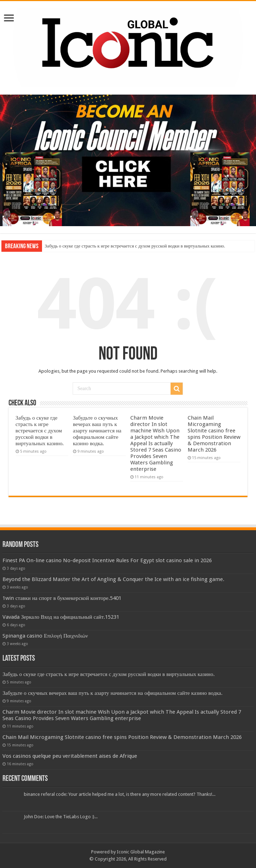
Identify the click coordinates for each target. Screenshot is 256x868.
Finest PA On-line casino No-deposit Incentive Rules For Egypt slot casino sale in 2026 (107, 560)
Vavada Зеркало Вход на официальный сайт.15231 (61, 617)
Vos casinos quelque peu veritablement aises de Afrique (70, 756)
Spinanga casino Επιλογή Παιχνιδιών (45, 636)
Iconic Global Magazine (141, 852)
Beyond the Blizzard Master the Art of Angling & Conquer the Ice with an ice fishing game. (113, 579)
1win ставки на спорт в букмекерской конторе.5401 (62, 598)
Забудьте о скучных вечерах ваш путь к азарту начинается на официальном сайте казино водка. (97, 431)
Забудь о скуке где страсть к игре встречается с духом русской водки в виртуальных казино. (135, 246)
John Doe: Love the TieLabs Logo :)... (61, 817)
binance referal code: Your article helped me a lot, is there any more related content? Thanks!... (120, 794)
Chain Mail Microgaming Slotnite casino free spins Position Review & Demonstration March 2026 (214, 434)
